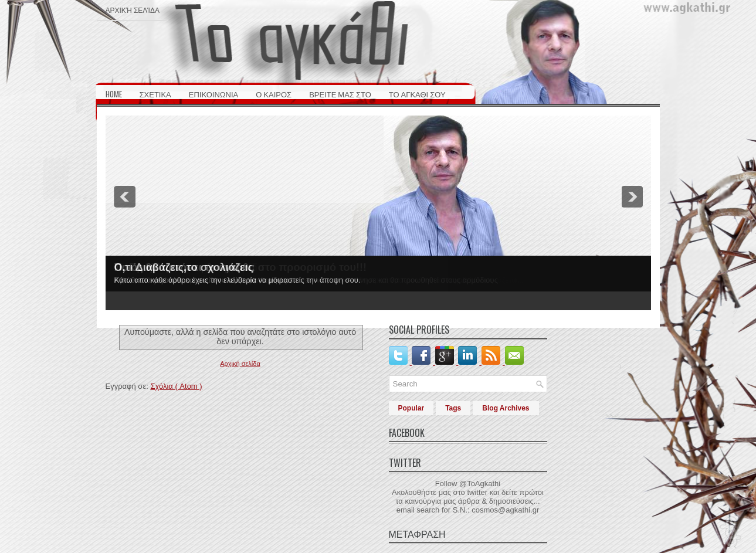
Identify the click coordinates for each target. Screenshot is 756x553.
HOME (114, 94)
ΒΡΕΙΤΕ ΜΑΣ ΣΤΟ (340, 94)
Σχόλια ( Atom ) (176, 386)
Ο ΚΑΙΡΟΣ (274, 94)
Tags (453, 408)
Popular (411, 408)
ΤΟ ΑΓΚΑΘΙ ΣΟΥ (417, 94)
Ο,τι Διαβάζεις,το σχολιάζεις (184, 267)
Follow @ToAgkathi (468, 484)
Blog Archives (506, 408)
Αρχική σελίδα (133, 10)
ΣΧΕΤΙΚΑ (155, 94)
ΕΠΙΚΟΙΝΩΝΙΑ (213, 94)
